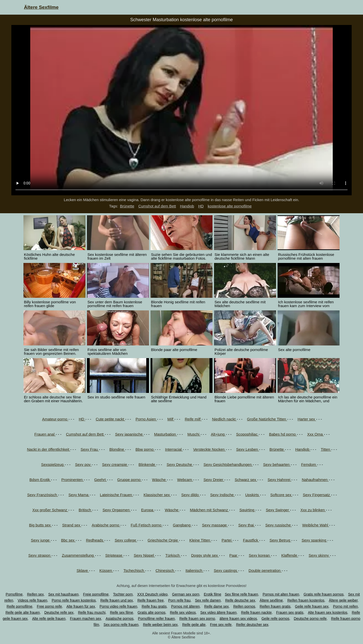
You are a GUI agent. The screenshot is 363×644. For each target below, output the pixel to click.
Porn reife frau (179, 600)
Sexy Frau (90, 449)
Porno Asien (146, 419)
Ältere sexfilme (271, 600)
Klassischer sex (157, 495)
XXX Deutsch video (152, 594)
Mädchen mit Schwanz (209, 510)
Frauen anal (45, 434)
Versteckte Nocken (209, 449)
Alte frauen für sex (81, 606)
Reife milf (193, 419)
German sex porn (186, 594)
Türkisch (173, 555)
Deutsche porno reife (310, 619)
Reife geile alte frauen (23, 612)
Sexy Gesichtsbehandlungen (228, 464)
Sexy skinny (319, 555)
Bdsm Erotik (40, 480)
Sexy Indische (223, 495)
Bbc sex (68, 540)
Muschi (194, 434)
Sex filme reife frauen (241, 594)
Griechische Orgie (163, 540)
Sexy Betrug (280, 540)
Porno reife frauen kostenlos (74, 600)
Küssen (106, 570)
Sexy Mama (79, 495)
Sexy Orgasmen (117, 510)
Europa (148, 510)
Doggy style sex (205, 555)
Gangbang (182, 525)
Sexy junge (41, 540)
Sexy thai (247, 525)
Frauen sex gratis (290, 612)
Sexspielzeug (53, 464)
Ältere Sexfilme (41, 7)
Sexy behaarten (277, 464)
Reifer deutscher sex (252, 625)
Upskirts (253, 495)
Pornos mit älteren (186, 606)
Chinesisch (165, 570)
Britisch (85, 510)
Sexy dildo (190, 495)
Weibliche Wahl (316, 525)
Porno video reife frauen (118, 606)
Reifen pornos (244, 606)
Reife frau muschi (92, 612)
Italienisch (194, 570)
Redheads (95, 540)
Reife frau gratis (154, 606)
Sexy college (126, 540)
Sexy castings (226, 570)
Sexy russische (278, 525)
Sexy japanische (129, 434)
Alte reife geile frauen (49, 619)
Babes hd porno (283, 434)
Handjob (187, 206)
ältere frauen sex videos (238, 619)
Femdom (309, 464)
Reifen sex (35, 594)
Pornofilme (14, 594)
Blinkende (147, 464)
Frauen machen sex (85, 619)
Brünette (127, 206)
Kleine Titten (200, 540)
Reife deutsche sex (240, 600)
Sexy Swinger (278, 510)
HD (201, 206)
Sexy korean (260, 555)
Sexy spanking (314, 540)
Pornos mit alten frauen (281, 594)
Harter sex (307, 419)
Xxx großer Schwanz (50, 510)
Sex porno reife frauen (121, 625)
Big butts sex (40, 525)
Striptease (114, 555)
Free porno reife (49, 606)
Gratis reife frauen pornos (324, 594)
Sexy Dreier (214, 480)
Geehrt (101, 480)
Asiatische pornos (120, 619)
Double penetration (265, 570)
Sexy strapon (40, 555)
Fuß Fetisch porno (147, 525)
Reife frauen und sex (117, 600)
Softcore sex (281, 495)
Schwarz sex (246, 480)
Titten (326, 449)
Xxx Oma (316, 434)
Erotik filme (213, 594)
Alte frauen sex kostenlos (327, 612)
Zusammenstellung (78, 555)
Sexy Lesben (248, 449)
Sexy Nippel (144, 555)
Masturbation (165, 434)
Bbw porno (145, 449)
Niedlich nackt (224, 419)
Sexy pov (83, 464)
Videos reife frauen (32, 600)
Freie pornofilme (96, 594)
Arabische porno (106, 525)
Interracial (174, 449)
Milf (171, 419)
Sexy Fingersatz (317, 495)
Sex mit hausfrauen (63, 594)
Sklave (83, 570)
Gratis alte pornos (152, 612)
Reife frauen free (150, 600)
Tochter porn (123, 594)
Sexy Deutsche (180, 464)
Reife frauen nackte (256, 612)
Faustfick (251, 540)
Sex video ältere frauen (219, 612)
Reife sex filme (122, 612)
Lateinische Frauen (116, 495)
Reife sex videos (183, 612)
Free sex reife (221, 625)
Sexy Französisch (43, 495)
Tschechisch (134, 570)
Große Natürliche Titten (267, 419)
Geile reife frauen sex (312, 606)
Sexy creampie (115, 464)
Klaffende (290, 555)
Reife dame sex (216, 606)
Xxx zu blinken (313, 510)
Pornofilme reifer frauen (156, 619)
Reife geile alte (194, 625)
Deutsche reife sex (59, 612)
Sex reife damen (208, 600)
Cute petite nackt (111, 419)
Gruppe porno (129, 480)
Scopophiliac (247, 434)
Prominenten (72, 480)
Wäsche (159, 480)
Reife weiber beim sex (160, 625)
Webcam (185, 480)
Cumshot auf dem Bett (157, 206)
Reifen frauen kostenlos (306, 600)
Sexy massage (215, 525)
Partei (227, 540)
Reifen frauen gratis (275, 606)
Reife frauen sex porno (197, 619)
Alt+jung (218, 434)
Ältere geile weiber (343, 600)
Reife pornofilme (19, 606)
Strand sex (72, 525)
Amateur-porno (55, 419)
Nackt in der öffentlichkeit (49, 449)
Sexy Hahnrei (280, 480)
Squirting (247, 510)
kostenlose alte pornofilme (230, 206)
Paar (234, 555)
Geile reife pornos (275, 619)
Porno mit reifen (345, 606)
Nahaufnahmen (315, 480)
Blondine (117, 449)
